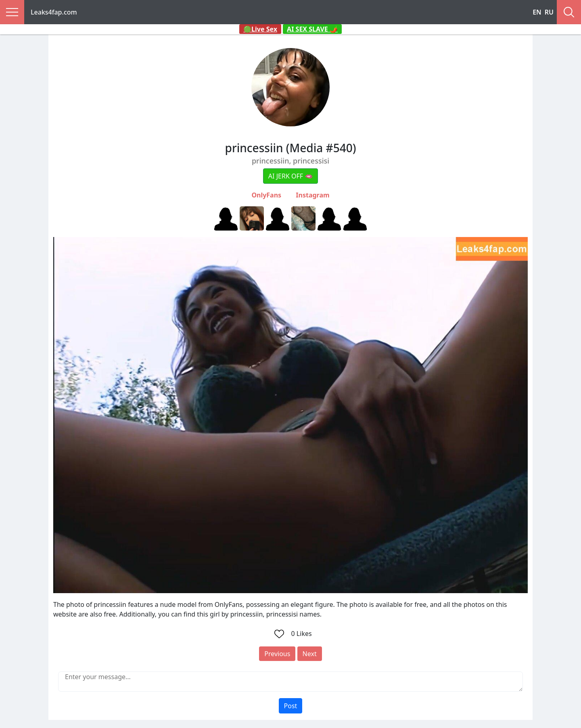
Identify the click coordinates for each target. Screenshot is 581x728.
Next (310, 654)
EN (537, 12)
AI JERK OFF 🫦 (290, 176)
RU (549, 12)
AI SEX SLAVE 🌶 (312, 29)
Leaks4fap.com (54, 12)
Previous (277, 654)
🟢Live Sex (260, 29)
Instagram (312, 195)
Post (291, 706)
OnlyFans (266, 195)
